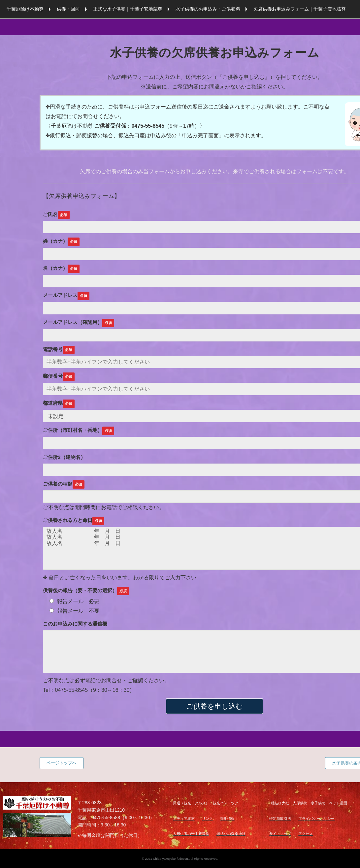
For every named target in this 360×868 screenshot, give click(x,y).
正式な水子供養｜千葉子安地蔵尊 (128, 9)
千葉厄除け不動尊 (25, 9)
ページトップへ (62, 763)
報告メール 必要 (74, 601)
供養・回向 (68, 9)
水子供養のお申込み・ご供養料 (208, 9)
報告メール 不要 (74, 611)
